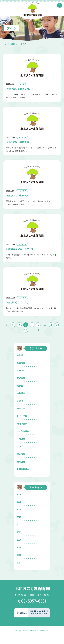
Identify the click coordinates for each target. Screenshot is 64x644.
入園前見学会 (23, 469)
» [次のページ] (38, 330)
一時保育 (21, 439)
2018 (19, 555)
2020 (19, 540)
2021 (19, 532)
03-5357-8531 (32, 601)
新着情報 (21, 363)
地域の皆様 (22, 424)
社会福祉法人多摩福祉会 (29, 631)
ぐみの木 (21, 370)
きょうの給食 (23, 431)
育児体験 (21, 378)
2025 (19, 502)
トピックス (22, 416)
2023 (19, 517)
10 (51, 325)
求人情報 (21, 454)
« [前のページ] (7, 325)
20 (57, 325)
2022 (19, 525)
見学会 (20, 386)
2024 (19, 509)
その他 (20, 401)
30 (26, 330)
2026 (19, 494)
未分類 (20, 355)
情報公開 (21, 462)
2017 (19, 563)
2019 (19, 547)
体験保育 (21, 393)
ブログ (20, 446)
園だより (21, 408)
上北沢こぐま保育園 (32, 589)
